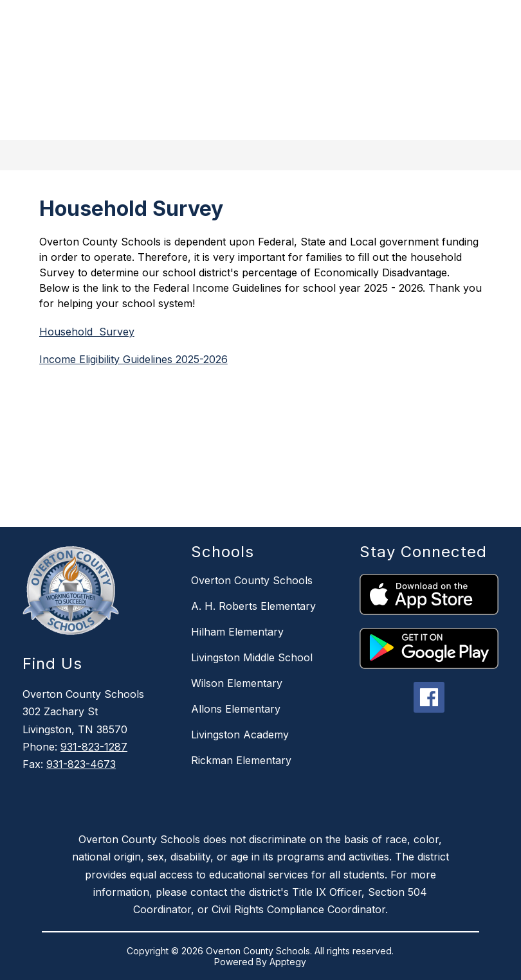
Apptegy (288, 962)
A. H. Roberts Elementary (253, 606)
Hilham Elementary (237, 632)
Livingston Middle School (252, 657)
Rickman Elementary (241, 760)
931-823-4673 (81, 764)
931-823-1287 (94, 747)
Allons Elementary (236, 709)
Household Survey (87, 332)
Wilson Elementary (237, 683)
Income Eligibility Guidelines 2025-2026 (133, 359)
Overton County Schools (252, 580)
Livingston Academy (240, 735)
